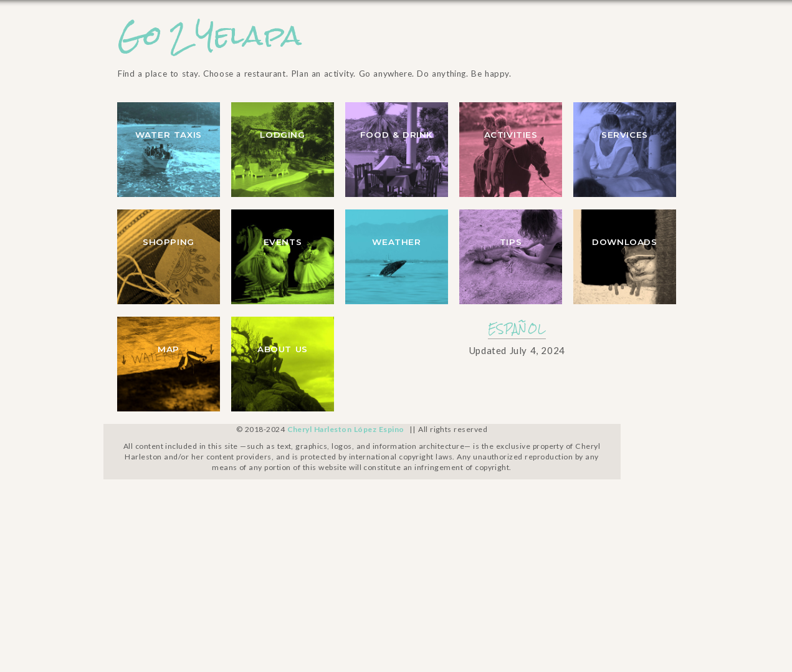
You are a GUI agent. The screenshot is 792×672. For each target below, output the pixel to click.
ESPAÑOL (517, 329)
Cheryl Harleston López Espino (346, 429)
